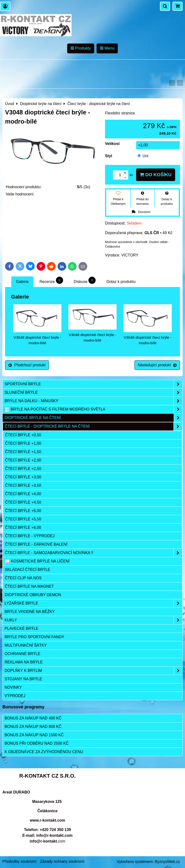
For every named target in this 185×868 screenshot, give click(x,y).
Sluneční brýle (93, 393)
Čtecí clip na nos (23, 578)
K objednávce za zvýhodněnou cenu (44, 752)
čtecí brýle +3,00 (23, 477)
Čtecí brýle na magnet (29, 586)
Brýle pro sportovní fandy (34, 637)
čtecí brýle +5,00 (23, 511)
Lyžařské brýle (93, 603)
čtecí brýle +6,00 (23, 528)
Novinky (13, 687)
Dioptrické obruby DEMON (33, 595)
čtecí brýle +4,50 (23, 502)
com (47, 841)
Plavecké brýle (21, 628)
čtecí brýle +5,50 (23, 519)
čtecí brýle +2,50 (23, 469)
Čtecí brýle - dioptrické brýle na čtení (93, 426)
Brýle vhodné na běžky (30, 612)
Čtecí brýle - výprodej (30, 536)
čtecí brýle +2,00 (23, 460)
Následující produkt (157, 365)
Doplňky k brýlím (93, 671)
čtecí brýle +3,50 (23, 485)
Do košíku (156, 175)
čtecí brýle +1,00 (23, 443)
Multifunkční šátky (26, 645)
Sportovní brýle (93, 384)
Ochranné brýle (22, 654)
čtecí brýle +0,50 (23, 435)
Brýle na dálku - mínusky (93, 401)
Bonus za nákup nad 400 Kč (33, 718)
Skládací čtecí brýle (28, 570)
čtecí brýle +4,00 (23, 494)
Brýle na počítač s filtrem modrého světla (93, 409)
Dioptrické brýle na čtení (93, 418)
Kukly (93, 620)
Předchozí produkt (27, 365)
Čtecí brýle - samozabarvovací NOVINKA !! (93, 553)
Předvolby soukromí (19, 861)
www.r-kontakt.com (48, 820)
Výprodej (15, 696)
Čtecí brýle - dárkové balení (36, 544)
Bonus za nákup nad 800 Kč (33, 727)
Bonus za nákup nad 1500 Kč (34, 735)
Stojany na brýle (23, 679)
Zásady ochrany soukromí (62, 861)
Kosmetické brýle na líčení (37, 561)
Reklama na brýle (24, 662)
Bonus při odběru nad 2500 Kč (37, 743)
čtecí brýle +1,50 (23, 452)
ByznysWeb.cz (167, 862)
